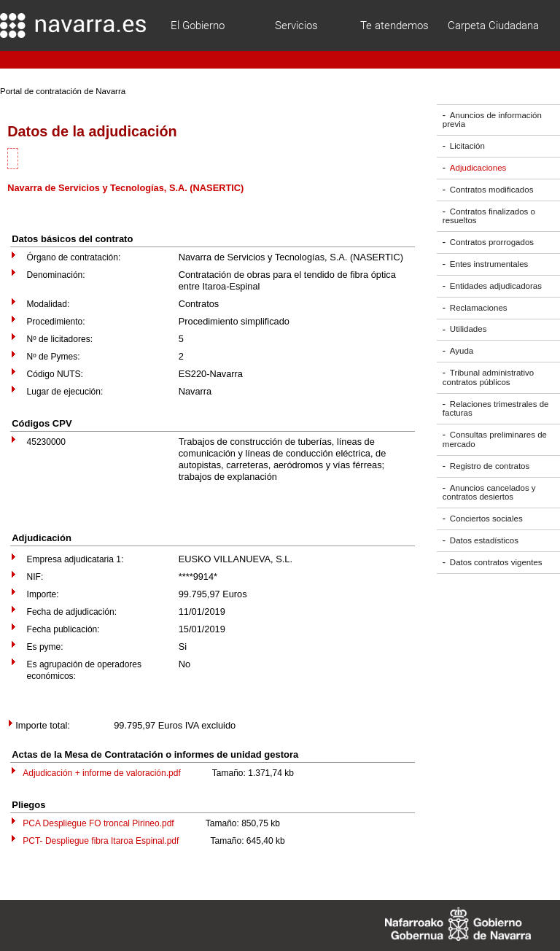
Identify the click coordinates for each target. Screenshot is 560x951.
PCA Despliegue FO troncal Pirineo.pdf (98, 823)
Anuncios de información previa (492, 120)
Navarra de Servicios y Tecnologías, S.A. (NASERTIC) (125, 188)
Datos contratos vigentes (496, 562)
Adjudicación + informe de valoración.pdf (101, 773)
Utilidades (468, 330)
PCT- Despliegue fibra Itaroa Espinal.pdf (101, 841)
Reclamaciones (479, 308)
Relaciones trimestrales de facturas (496, 409)
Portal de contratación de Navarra (63, 91)
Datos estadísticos (484, 540)
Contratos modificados (492, 190)
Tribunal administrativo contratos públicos (488, 377)
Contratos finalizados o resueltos (489, 216)
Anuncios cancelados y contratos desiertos (489, 493)
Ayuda (462, 351)
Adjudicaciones (478, 168)
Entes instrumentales (489, 264)
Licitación (467, 146)
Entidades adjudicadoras (496, 286)
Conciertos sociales (486, 519)
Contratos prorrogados (492, 242)
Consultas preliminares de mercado (495, 439)
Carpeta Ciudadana (493, 26)
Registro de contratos (490, 466)
